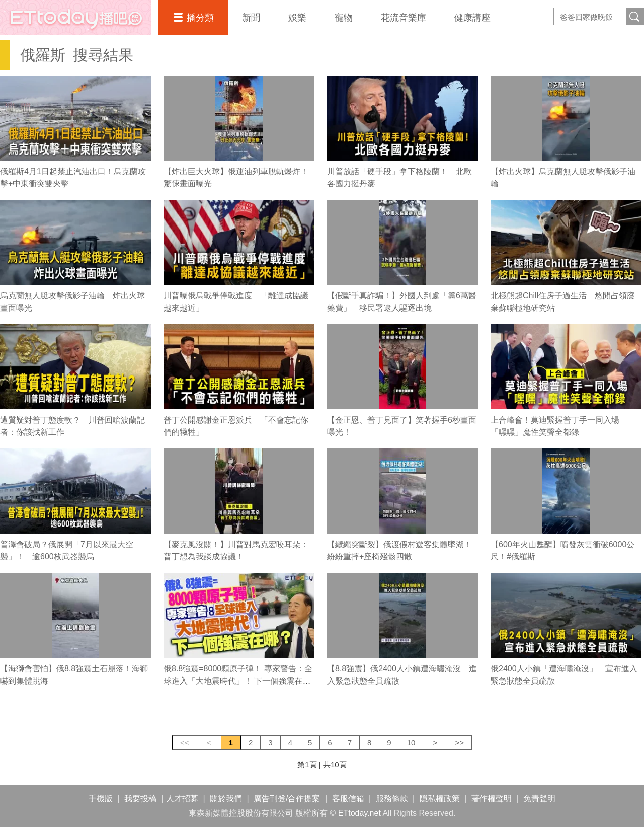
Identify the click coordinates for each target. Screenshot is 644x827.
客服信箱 (348, 799)
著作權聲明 (492, 799)
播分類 (200, 18)
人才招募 (182, 799)
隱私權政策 (440, 799)
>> (459, 743)
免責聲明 (539, 799)
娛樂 (297, 18)
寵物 (344, 18)
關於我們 (226, 799)
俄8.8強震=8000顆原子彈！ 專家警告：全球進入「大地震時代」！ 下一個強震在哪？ (238, 681)
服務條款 (392, 799)
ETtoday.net (359, 813)
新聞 (251, 18)
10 (411, 743)
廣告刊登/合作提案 (287, 799)
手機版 (101, 799)
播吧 (75, 18)
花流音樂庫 (404, 18)
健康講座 (472, 18)
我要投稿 (140, 799)
